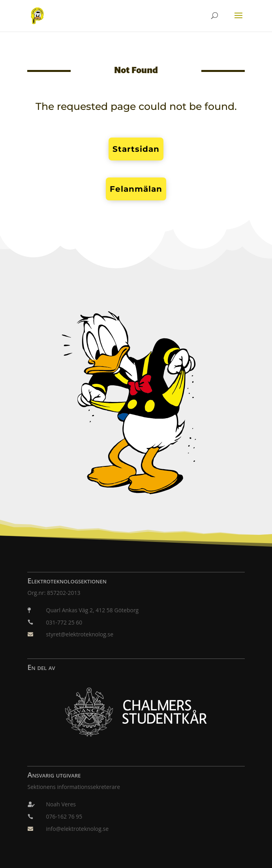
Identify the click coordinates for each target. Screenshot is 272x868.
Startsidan (136, 149)
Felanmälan (136, 189)
